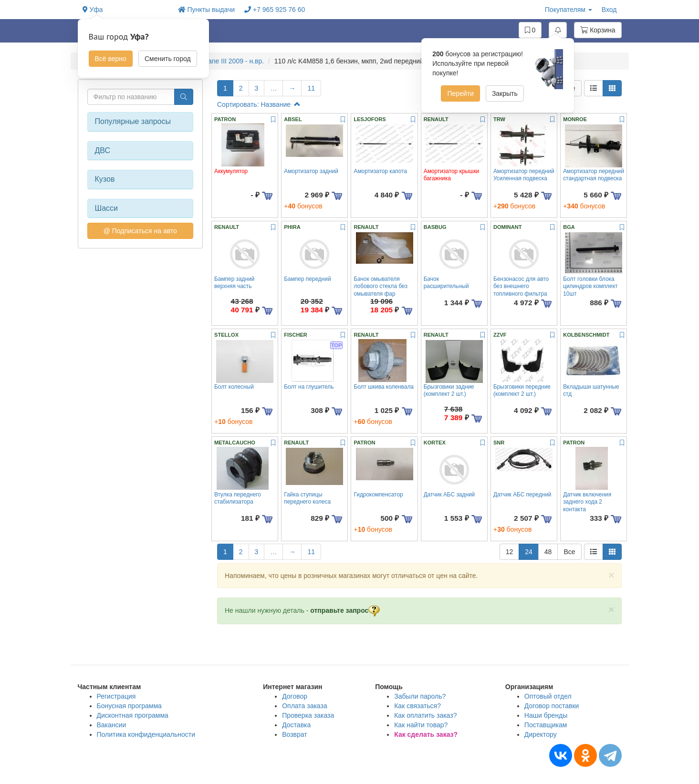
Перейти (460, 93)
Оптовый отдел (548, 696)
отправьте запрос (345, 610)
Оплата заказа (305, 706)
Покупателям (569, 10)
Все (569, 552)
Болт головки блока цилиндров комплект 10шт (590, 286)
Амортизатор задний (311, 171)
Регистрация (116, 696)
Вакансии (112, 725)
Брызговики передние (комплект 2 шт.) (522, 390)
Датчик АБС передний (522, 495)
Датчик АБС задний (449, 495)
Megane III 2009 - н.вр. (230, 61)
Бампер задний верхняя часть (234, 283)
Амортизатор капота (380, 171)
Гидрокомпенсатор (378, 495)
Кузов (105, 179)
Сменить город (168, 59)
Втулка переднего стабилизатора (238, 498)
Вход (609, 10)
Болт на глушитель (309, 387)
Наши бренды (546, 715)
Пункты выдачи (207, 10)
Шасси (107, 208)
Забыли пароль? (420, 696)
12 (510, 552)
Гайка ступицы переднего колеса (307, 498)
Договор (295, 696)
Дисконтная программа (133, 715)
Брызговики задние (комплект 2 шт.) (449, 390)
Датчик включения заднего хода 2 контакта (587, 502)
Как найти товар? (421, 725)
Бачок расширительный (446, 283)
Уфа (93, 10)
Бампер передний (307, 279)
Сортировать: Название (259, 104)
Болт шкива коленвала (383, 387)
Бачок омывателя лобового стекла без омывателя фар (380, 286)
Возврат (295, 734)
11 (311, 88)
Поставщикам (546, 725)
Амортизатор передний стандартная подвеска (594, 175)
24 (529, 552)
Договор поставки (552, 706)
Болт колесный (234, 387)
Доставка (296, 725)
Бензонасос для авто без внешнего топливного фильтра (521, 286)
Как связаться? (417, 706)
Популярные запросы (133, 121)
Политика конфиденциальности (146, 734)
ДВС (103, 150)
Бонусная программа (129, 706)
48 (548, 552)
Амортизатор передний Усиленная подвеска (524, 175)
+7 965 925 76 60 (275, 10)
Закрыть (505, 93)
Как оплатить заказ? (425, 715)
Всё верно (111, 59)
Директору (541, 734)
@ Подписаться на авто (140, 231)
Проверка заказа (308, 715)
